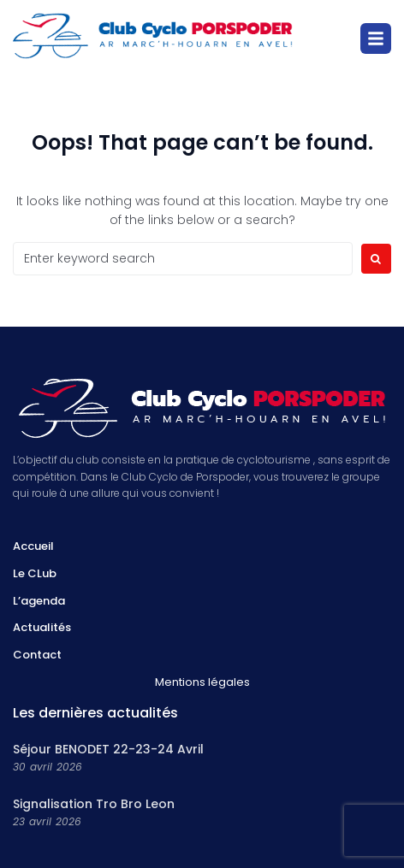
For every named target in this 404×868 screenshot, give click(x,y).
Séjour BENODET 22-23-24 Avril (108, 749)
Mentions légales (202, 682)
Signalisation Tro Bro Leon (94, 804)
